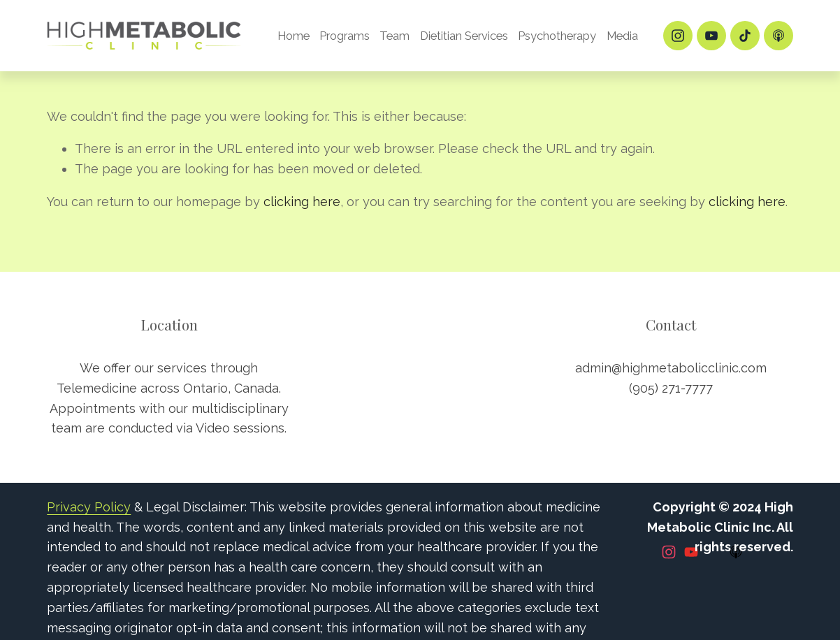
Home (294, 36)
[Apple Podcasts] (779, 36)
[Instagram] (678, 36)
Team (394, 36)
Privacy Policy (89, 507)
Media (622, 36)
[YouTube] (711, 36)
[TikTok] (745, 36)
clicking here (302, 202)
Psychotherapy (557, 36)
